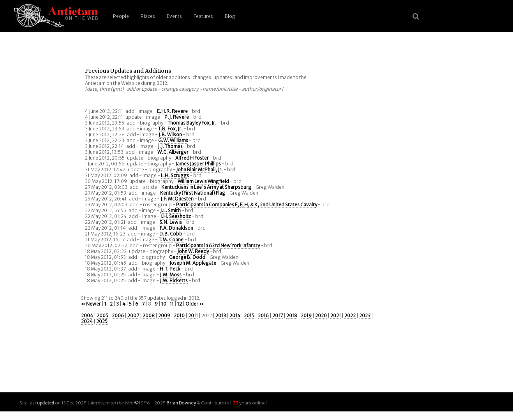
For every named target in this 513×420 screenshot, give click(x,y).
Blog (230, 16)
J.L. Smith (170, 210)
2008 (149, 315)
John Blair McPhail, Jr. (199, 170)
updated (46, 403)
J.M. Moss (171, 275)
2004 (87, 315)
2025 (102, 321)
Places (148, 16)
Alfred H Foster (192, 158)
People (121, 16)
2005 (102, 315)
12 (180, 304)
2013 (221, 315)
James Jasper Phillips (198, 164)
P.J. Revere (177, 117)
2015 (249, 315)
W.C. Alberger (173, 152)
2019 (306, 315)
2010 (179, 315)
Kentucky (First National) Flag (193, 193)
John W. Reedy (193, 251)
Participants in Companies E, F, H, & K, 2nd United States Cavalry (247, 205)
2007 (133, 315)
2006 (118, 315)
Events (174, 16)
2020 (321, 315)
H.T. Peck (170, 269)
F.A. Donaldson (176, 228)
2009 (164, 315)
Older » (195, 304)
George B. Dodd (187, 257)
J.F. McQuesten (177, 199)
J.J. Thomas (170, 146)
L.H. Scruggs (175, 175)
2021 (336, 315)
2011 (193, 315)
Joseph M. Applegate (193, 263)
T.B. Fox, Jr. (170, 129)
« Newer (91, 304)
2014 (235, 315)
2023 (365, 315)
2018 (292, 315)
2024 (87, 321)
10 (164, 304)
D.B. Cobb (171, 234)
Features (203, 16)
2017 (278, 315)
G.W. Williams (173, 140)
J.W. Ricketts (174, 280)
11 (172, 304)
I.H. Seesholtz (176, 216)
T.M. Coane (171, 240)
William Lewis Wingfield (203, 181)
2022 (350, 315)
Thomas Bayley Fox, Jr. (192, 123)
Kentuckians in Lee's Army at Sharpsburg (206, 187)
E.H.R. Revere (172, 111)
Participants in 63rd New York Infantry (218, 245)
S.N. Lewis (171, 222)
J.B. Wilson (170, 134)
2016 (263, 315)
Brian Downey (181, 403)
